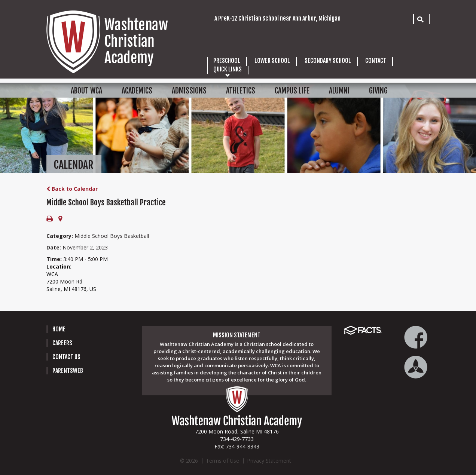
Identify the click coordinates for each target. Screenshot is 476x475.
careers (62, 343)
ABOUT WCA (86, 91)
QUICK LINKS (228, 69)
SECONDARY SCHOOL (328, 61)
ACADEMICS (137, 91)
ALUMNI (339, 91)
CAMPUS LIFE (292, 91)
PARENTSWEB (68, 371)
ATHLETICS (241, 91)
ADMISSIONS (189, 91)
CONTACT (376, 61)
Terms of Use (222, 461)
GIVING (378, 91)
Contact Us (66, 357)
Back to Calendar (72, 189)
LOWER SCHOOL (272, 61)
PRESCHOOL (227, 61)
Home (59, 329)
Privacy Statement (269, 461)
